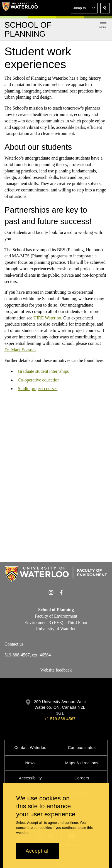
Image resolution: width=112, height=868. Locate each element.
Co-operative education (39, 380)
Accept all (38, 851)
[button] (84, 8)
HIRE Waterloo (47, 318)
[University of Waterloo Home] (20, 8)
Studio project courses (38, 388)
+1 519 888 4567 (60, 719)
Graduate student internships (43, 371)
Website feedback (56, 670)
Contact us (14, 644)
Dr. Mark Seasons (20, 349)
